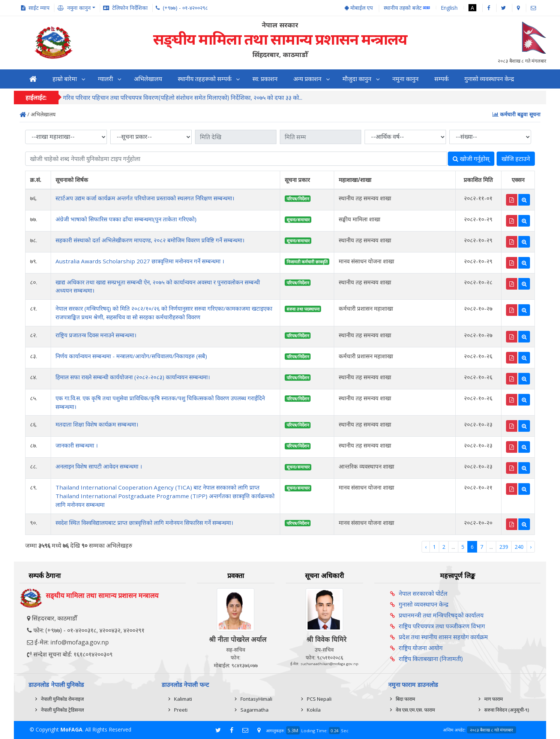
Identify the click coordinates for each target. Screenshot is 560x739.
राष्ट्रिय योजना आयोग (421, 648)
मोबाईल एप (359, 8)
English (449, 8)
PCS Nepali (319, 699)
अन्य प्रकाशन (307, 79)
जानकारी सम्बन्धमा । (77, 445)
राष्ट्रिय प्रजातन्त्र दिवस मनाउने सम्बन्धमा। (96, 335)
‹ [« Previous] (426, 547)
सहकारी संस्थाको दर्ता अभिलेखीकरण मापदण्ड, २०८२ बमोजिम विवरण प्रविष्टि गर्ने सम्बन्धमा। (150, 240)
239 (504, 547)
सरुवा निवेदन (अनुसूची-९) (507, 710)
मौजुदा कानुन (357, 79)
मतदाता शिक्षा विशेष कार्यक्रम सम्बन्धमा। (97, 424)
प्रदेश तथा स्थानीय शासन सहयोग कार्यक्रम (443, 637)
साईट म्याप (39, 8)
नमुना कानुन (405, 79)
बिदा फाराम (405, 699)
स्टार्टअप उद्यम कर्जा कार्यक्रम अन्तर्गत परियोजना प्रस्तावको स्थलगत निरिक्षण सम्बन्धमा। (145, 198)
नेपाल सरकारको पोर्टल (423, 593)
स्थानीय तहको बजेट (407, 8)
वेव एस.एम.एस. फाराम (415, 710)
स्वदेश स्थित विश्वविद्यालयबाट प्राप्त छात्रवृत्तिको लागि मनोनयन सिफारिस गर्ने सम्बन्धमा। (144, 523)
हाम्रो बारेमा (65, 79)
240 (519, 547)
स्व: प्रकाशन (265, 79)
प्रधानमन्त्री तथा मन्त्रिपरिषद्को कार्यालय (441, 615)
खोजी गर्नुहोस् (471, 159)
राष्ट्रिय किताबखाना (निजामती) (431, 659)
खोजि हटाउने (516, 159)
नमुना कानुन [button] (79, 8)
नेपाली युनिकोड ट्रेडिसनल (62, 710)
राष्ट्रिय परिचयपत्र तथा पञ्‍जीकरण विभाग (442, 626)
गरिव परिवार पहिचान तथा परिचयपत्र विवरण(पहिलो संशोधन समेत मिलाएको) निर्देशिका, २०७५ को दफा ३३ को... (183, 98)
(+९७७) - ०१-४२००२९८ (185, 8)
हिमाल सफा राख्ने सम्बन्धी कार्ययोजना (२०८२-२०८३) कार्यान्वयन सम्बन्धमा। (133, 377)
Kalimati (183, 699)
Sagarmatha (254, 710)
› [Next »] (531, 547)
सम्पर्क (441, 79)
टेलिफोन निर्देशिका (130, 8)
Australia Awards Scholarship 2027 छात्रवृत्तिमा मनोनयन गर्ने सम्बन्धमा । (140, 261)
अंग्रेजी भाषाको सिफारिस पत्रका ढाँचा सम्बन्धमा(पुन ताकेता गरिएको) (126, 219)
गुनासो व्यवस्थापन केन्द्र (489, 79)
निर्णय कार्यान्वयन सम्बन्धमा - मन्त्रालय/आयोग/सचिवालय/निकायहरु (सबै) (131, 356)
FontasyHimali (256, 699)
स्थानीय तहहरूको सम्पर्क (205, 79)
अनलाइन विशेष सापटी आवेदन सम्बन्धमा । (99, 466)
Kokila (314, 710)
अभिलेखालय (148, 79)
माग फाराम (494, 699)
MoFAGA (71, 729)
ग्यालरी (105, 79)
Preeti (181, 710)
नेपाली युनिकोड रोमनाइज (62, 699)
